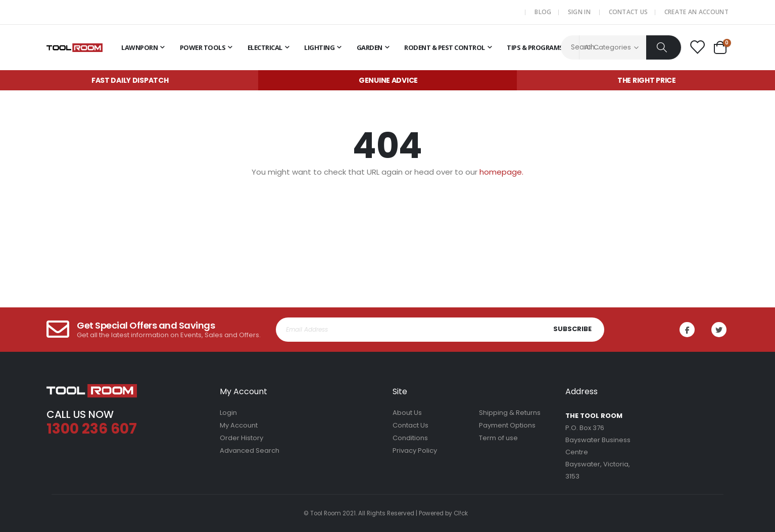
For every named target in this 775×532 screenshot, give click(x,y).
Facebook (688, 330)
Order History (241, 438)
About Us (407, 413)
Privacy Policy (415, 450)
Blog (543, 12)
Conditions (410, 438)
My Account (239, 425)
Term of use (498, 438)
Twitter (720, 330)
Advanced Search (250, 450)
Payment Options (507, 425)
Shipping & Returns (510, 413)
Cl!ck (461, 513)
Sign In (579, 12)
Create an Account (696, 12)
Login (228, 413)
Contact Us (628, 12)
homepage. (501, 172)
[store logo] (75, 47)
